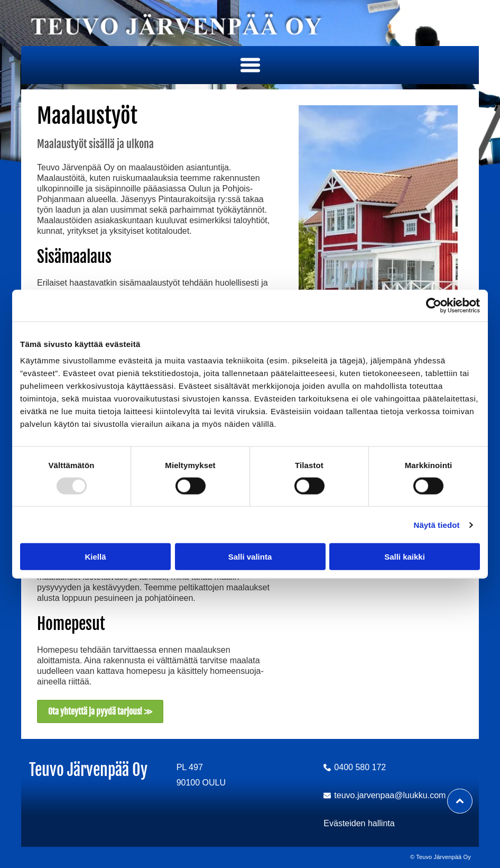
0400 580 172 (360, 767)
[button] (250, 65)
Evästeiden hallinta (359, 823)
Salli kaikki (405, 557)
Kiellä (95, 557)
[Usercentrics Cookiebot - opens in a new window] (434, 305)
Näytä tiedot (437, 525)
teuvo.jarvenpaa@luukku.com (390, 795)
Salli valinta (250, 557)
